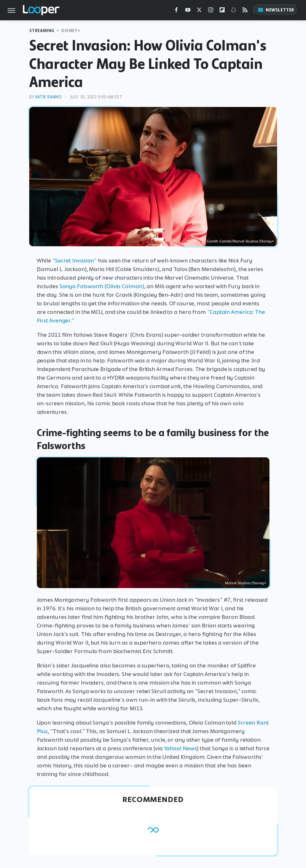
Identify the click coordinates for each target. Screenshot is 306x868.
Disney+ (71, 31)
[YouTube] (188, 11)
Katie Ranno (49, 97)
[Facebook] (176, 11)
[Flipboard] (222, 11)
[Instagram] (211, 11)
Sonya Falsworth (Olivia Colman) (102, 286)
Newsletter (276, 10)
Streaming (42, 31)
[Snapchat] (234, 11)
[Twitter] (199, 11)
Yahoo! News (180, 748)
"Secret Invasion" (75, 261)
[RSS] (245, 11)
